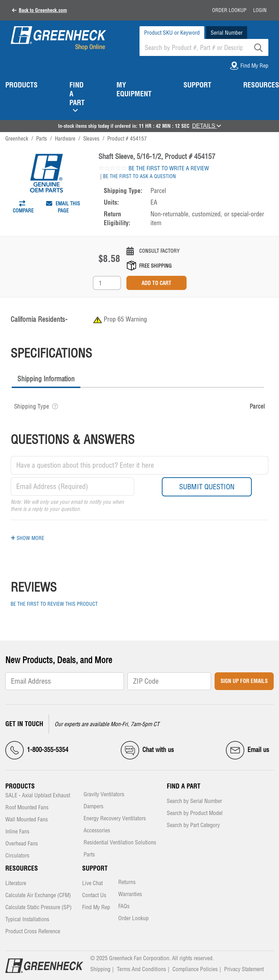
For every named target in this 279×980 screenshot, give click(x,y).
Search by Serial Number (194, 801)
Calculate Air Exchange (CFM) (38, 896)
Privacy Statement (244, 969)
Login (260, 10)
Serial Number (227, 33)
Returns (127, 882)
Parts (89, 855)
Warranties (130, 894)
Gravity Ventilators (104, 795)
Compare (23, 209)
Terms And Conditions (141, 969)
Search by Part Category (193, 825)
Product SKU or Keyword (172, 33)
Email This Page (63, 207)
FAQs (124, 907)
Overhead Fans (22, 844)
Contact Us (94, 896)
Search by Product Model (195, 813)
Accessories (97, 831)
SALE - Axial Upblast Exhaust (38, 796)
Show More (27, 538)
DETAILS (207, 126)
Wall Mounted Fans (27, 820)
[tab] (46, 380)
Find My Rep (96, 908)
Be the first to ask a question (139, 176)
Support (95, 868)
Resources (22, 868)
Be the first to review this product (54, 604)
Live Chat (92, 884)
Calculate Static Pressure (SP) (38, 908)
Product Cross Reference (33, 932)
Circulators (17, 856)
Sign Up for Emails (244, 681)
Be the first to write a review (169, 168)
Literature (16, 884)
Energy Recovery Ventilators (115, 819)
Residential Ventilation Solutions (120, 843)
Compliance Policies (195, 969)
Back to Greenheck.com (43, 10)
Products (20, 786)
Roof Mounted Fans (27, 808)
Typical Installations (27, 920)
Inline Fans (17, 832)
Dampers (93, 807)
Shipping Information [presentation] (46, 379)
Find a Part (184, 786)
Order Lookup (229, 10)
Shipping (100, 969)
